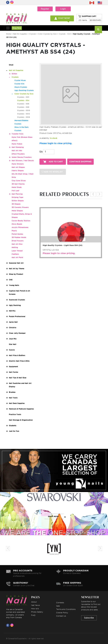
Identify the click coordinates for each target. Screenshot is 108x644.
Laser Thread (17, 251)
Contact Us (61, 616)
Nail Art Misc (17, 244)
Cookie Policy (62, 613)
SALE (11, 65)
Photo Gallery (37, 612)
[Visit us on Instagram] (12, 625)
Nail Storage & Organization (21, 420)
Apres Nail (13, 322)
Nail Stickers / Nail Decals (23, 161)
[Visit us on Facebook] (8, 625)
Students (13, 426)
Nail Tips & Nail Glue (18, 378)
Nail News (35, 605)
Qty (41, 152)
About (34, 602)
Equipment (13, 367)
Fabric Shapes (18, 171)
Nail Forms (13, 372)
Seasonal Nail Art (16, 263)
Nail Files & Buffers (17, 355)
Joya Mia (13, 339)
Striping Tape (17, 197)
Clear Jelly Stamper (17, 333)
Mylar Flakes (17, 144)
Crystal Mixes (20, 80)
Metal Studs (17, 187)
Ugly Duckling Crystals (24, 90)
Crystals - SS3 (23, 97)
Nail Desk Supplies (17, 403)
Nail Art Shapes (18, 167)
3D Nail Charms (18, 184)
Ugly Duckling (15, 305)
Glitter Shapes (18, 201)
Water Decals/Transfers (22, 157)
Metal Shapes (17, 211)
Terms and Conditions (66, 609)
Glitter (14, 74)
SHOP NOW (53, 473)
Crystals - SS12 (23, 114)
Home (9, 34)
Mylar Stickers (18, 164)
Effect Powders (18, 154)
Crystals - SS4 (65, 34)
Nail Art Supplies (20, 34)
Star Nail (13, 344)
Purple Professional (17, 316)
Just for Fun (14, 431)
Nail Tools (13, 398)
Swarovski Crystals (17, 300)
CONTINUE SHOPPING (80, 162)
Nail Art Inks (17, 151)
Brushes (12, 392)
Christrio (13, 328)
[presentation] (93, 195)
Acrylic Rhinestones (20, 227)
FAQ (33, 615)
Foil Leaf (15, 191)
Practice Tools (15, 414)
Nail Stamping (18, 147)
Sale (58, 606)
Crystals (33, 34)
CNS (11, 280)
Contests (60, 603)
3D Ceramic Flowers (20, 207)
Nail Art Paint (17, 257)
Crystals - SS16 (24, 117)
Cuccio (12, 350)
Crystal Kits (19, 84)
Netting (15, 247)
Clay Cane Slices (19, 181)
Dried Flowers (18, 241)
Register (45, 9)
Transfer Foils (18, 134)
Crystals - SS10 (24, 110)
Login (63, 9)
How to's (35, 609)
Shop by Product (16, 274)
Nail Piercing (17, 194)
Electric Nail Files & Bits (19, 361)
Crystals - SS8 (23, 107)
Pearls (14, 231)
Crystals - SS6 (23, 104)
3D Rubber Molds (19, 237)
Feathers (15, 254)
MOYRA (12, 311)
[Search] (98, 30)
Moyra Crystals (21, 87)
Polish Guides (17, 234)
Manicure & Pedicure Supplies (21, 409)
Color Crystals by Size (47, 34)
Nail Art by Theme (17, 269)
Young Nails (14, 285)
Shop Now (17, 28)
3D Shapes (16, 204)
